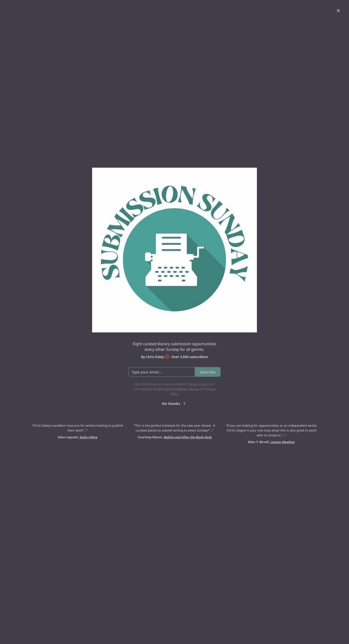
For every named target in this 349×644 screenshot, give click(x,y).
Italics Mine (89, 437)
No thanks (174, 403)
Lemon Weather (283, 442)
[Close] (338, 11)
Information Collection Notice (178, 389)
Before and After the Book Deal (188, 437)
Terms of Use (198, 384)
